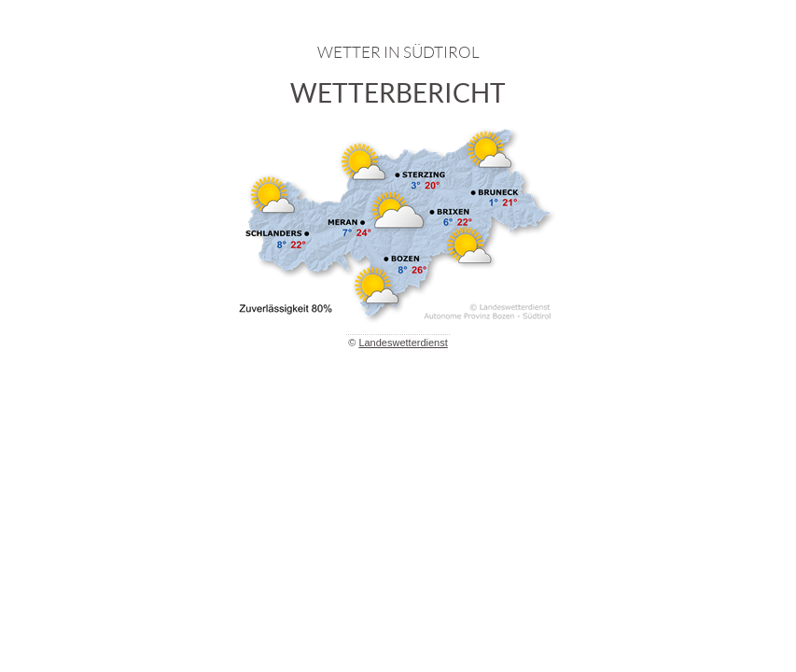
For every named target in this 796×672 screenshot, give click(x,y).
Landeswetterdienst (403, 343)
